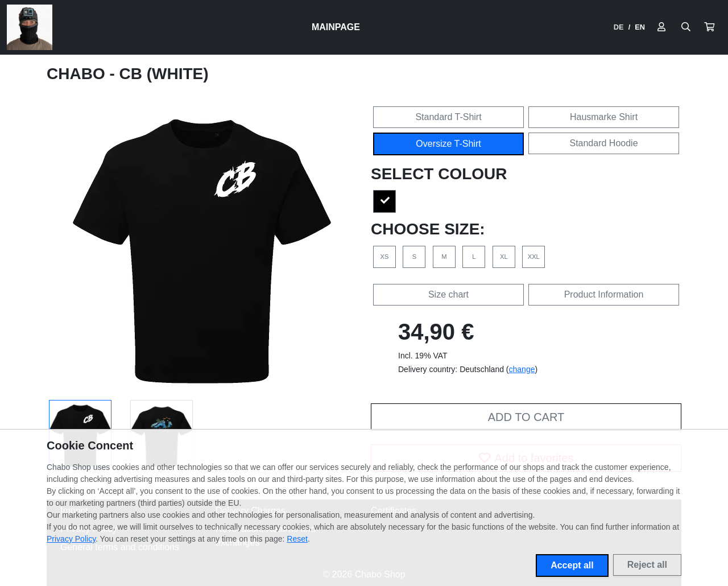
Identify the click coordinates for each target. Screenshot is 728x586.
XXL (534, 257)
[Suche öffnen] (686, 27)
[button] (709, 27)
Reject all (647, 565)
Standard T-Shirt (448, 117)
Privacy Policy (71, 539)
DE (619, 27)
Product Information (604, 294)
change (522, 369)
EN (640, 27)
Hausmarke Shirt (604, 117)
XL (504, 257)
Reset (297, 539)
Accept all (572, 565)
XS (385, 257)
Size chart (448, 294)
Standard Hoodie (603, 143)
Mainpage (336, 27)
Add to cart (526, 417)
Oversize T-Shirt (448, 144)
